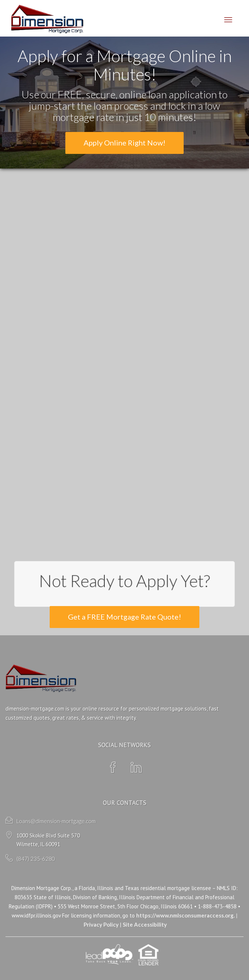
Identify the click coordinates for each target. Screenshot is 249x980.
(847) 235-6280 (36, 859)
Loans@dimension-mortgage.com (56, 821)
